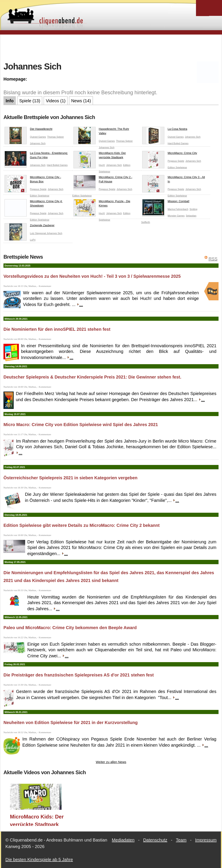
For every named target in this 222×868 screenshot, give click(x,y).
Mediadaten (123, 840)
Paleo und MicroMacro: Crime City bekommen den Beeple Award (70, 628)
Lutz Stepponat (38, 233)
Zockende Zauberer (29, 226)
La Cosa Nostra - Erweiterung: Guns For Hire (36, 156)
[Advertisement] (111, 48)
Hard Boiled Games (178, 143)
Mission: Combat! (166, 202)
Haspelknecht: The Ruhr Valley (101, 132)
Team (181, 840)
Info (10, 101)
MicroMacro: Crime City (170, 154)
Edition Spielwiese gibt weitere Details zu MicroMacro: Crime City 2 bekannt (82, 525)
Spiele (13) (30, 101)
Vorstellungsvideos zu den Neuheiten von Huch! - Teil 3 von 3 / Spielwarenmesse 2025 (92, 276)
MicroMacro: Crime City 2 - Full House (103, 180)
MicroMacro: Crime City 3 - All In (174, 180)
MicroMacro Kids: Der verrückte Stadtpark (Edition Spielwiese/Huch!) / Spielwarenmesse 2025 (37, 820)
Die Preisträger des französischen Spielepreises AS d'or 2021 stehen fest (79, 675)
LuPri (33, 240)
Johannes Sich (38, 143)
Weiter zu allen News (111, 762)
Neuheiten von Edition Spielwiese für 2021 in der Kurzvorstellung (71, 723)
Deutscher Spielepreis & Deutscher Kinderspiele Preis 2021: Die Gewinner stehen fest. (92, 377)
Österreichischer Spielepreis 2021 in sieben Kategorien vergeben (70, 478)
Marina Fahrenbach (178, 209)
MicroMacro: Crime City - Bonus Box (33, 180)
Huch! (102, 165)
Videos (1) (56, 101)
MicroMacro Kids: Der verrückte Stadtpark (100, 156)
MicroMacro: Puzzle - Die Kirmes (102, 204)
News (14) (81, 101)
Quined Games (38, 137)
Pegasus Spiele (176, 161)
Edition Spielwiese (177, 167)
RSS (213, 259)
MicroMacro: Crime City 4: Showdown (33, 204)
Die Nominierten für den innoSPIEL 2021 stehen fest (57, 329)
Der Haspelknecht (28, 130)
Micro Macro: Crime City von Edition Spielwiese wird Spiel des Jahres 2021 (81, 425)
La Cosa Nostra (165, 130)
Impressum (206, 840)
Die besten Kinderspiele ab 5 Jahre (39, 860)
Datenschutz (155, 840)
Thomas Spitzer (56, 137)
